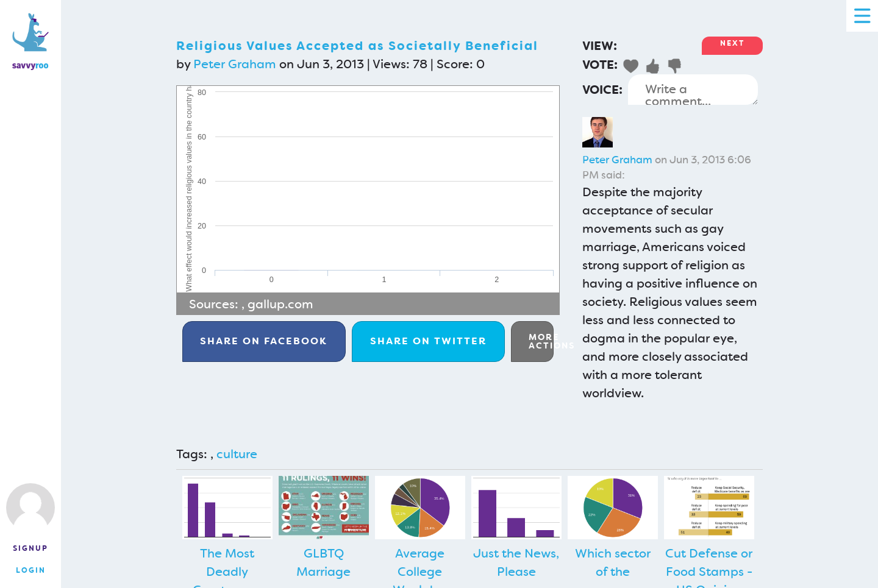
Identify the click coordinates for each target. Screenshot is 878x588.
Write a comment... (693, 90)
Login (31, 570)
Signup (30, 548)
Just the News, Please (516, 562)
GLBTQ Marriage (323, 562)
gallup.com (280, 304)
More (541, 341)
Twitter (428, 341)
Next (732, 43)
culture (237, 454)
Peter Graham (235, 64)
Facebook (264, 341)
